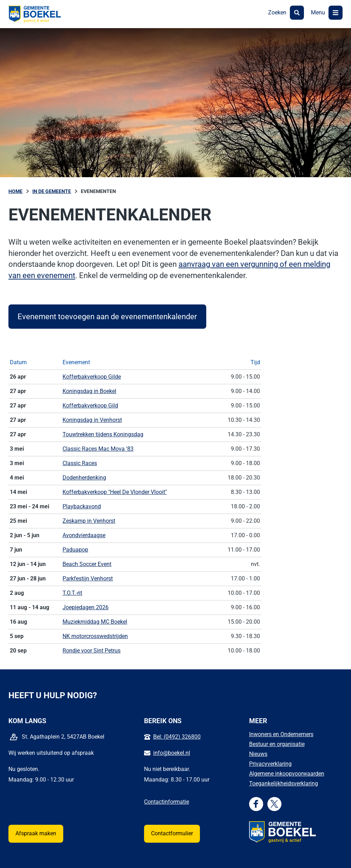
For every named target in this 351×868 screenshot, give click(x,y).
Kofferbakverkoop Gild (90, 406)
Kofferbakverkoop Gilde (92, 377)
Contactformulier (172, 833)
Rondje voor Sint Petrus (92, 651)
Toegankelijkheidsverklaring (284, 783)
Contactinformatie (167, 802)
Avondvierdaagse (84, 535)
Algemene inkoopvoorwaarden (287, 774)
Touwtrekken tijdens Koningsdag (103, 434)
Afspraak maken (36, 833)
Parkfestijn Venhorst (88, 578)
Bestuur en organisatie (277, 744)
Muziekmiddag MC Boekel (95, 622)
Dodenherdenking (84, 478)
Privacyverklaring (270, 764)
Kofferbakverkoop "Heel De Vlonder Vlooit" (115, 492)
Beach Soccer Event (87, 564)
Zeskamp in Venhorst (89, 521)
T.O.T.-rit (72, 593)
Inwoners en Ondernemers (281, 734)
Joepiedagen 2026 (86, 607)
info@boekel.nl (172, 753)
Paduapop (75, 550)
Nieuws (258, 754)
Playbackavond (82, 506)
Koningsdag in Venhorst (92, 420)
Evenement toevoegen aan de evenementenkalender (107, 316)
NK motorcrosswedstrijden (95, 636)
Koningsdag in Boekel (89, 391)
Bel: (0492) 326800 (177, 737)
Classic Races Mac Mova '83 (98, 449)
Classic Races (80, 463)
